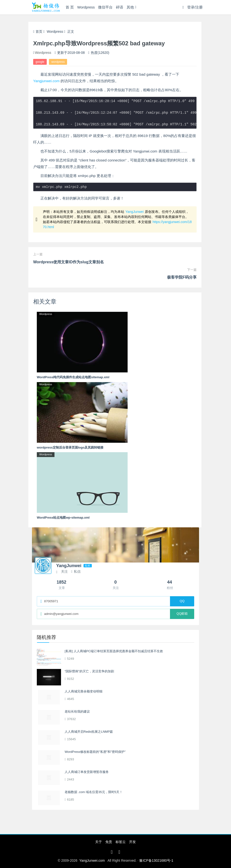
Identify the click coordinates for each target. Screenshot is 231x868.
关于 (99, 842)
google (40, 62)
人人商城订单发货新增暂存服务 (87, 772)
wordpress (58, 62)
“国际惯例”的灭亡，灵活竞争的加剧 (89, 671)
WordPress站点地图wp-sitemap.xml (63, 518)
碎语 (120, 7)
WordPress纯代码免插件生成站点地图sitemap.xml (73, 377)
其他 (130, 7)
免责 (109, 842)
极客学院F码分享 (182, 277)
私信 (76, 571)
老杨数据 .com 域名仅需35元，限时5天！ (94, 792)
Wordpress (86, 7)
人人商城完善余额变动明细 (84, 691)
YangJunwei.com (92, 860)
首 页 (70, 7)
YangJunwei (135, 212)
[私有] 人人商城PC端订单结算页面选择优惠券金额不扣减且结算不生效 (114, 651)
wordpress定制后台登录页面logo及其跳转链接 (70, 447)
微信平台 (105, 7)
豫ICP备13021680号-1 (156, 860)
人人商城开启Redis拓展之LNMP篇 (89, 732)
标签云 (121, 842)
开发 (132, 842)
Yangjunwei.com (46, 81)
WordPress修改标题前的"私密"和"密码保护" (95, 752)
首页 (38, 32)
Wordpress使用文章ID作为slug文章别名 (69, 262)
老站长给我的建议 (77, 711)
